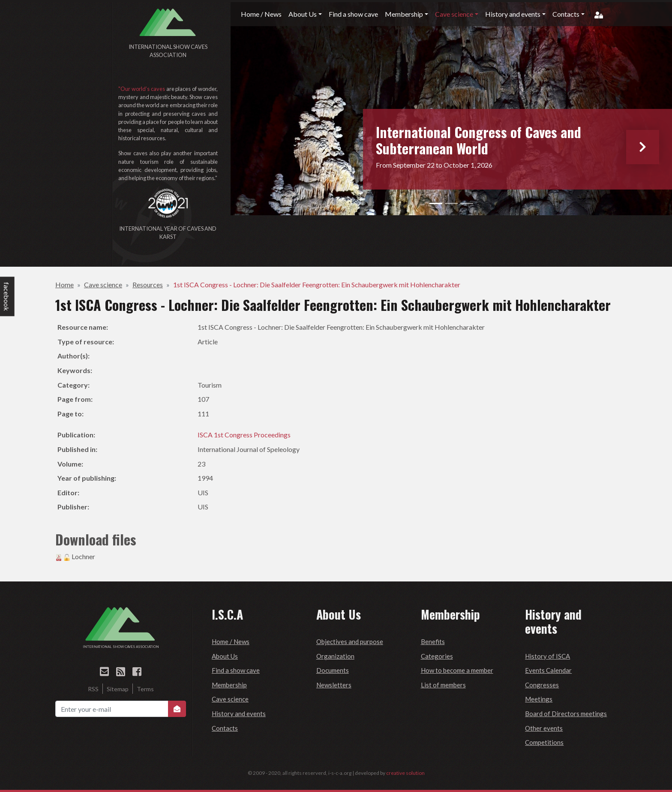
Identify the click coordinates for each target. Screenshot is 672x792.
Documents (333, 670)
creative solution (405, 773)
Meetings (539, 699)
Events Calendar (548, 670)
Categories (437, 656)
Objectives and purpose (350, 641)
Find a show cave (236, 670)
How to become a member (457, 670)
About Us (225, 656)
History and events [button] (513, 14)
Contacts (225, 728)
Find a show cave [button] (353, 14)
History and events (239, 714)
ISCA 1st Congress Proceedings (244, 435)
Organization (335, 656)
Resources (148, 285)
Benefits (433, 641)
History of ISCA (547, 656)
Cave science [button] (454, 14)
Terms (145, 689)
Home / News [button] (261, 14)
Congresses (542, 685)
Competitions (544, 742)
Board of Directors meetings (566, 714)
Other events (544, 728)
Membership (229, 685)
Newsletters (334, 685)
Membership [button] (404, 14)
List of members (443, 685)
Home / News (231, 641)
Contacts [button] (566, 14)
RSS (93, 689)
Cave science (103, 285)
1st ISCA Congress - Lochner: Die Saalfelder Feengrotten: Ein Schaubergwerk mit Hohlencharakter (317, 285)
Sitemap (118, 689)
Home (64, 285)
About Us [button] (303, 14)
